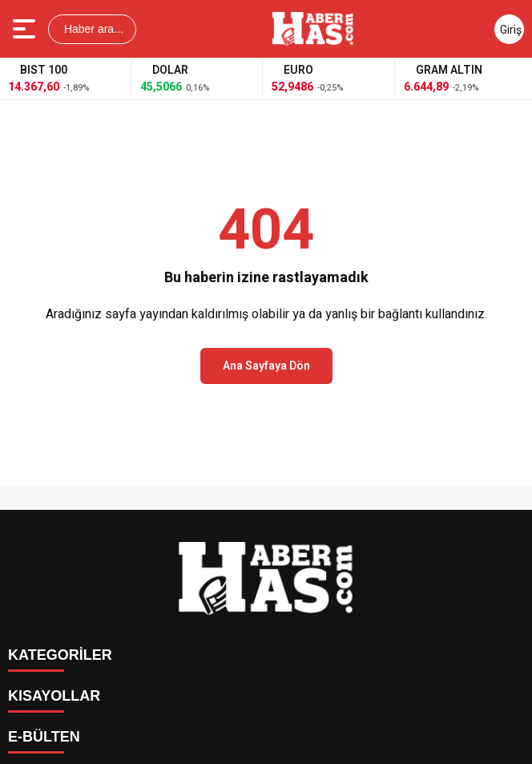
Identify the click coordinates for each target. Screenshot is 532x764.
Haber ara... (92, 29)
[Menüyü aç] (26, 29)
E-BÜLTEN (44, 737)
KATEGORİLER (60, 655)
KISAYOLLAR (54, 696)
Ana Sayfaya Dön (266, 366)
